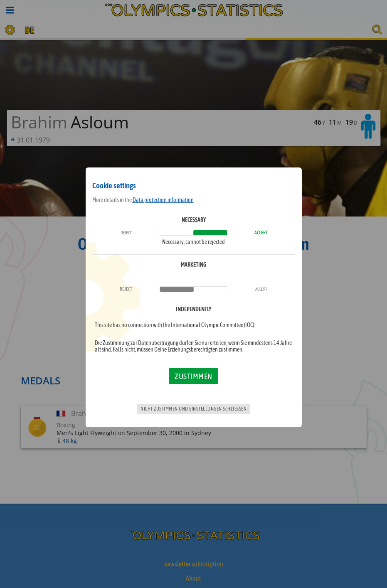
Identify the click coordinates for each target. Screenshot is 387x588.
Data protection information (163, 200)
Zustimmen (193, 376)
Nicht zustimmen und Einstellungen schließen (193, 409)
